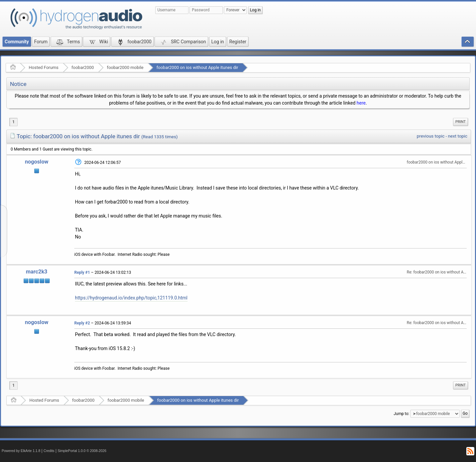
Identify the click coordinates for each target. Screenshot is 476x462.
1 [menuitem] (13, 122)
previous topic (431, 136)
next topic (458, 136)
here (361, 103)
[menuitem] (461, 122)
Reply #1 (82, 272)
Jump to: (402, 414)
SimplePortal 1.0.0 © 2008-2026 (82, 451)
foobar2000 (83, 67)
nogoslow (37, 162)
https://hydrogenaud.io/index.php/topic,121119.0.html (131, 298)
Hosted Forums (43, 67)
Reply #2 (82, 323)
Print (461, 122)
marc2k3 (37, 272)
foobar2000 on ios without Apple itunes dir (197, 67)
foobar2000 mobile (125, 67)
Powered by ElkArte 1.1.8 (21, 451)
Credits (49, 451)
